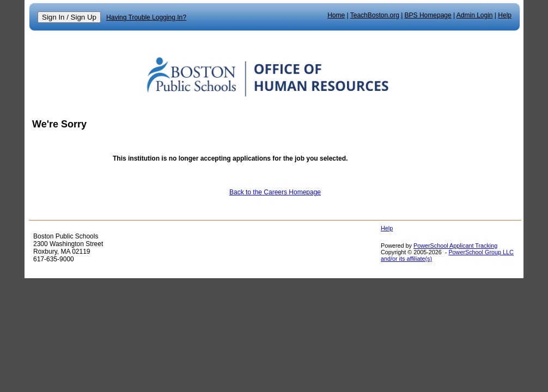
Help (505, 15)
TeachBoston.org (375, 15)
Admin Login (475, 15)
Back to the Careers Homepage (275, 192)
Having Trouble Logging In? (146, 17)
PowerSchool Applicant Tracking (455, 246)
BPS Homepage (428, 15)
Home (336, 15)
